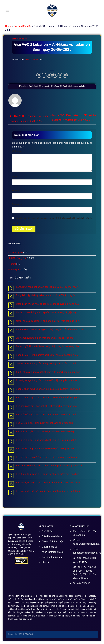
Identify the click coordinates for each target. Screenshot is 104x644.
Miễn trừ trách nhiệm (53, 552)
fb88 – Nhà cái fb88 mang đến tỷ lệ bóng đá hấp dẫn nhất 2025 (49, 330)
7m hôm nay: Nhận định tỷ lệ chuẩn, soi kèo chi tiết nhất (45, 338)
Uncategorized (16, 270)
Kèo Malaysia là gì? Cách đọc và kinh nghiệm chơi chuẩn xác (48, 483)
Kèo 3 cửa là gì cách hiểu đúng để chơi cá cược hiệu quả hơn (48, 474)
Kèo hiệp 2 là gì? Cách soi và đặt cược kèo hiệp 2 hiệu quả (46, 432)
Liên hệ (46, 562)
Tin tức (12, 264)
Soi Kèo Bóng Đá (23, 26)
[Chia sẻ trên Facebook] (44, 75)
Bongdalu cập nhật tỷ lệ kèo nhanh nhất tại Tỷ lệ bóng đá (46, 295)
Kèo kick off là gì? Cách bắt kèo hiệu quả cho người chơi (45, 449)
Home (8, 26)
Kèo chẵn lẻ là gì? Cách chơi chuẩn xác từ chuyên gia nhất (46, 415)
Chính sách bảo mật (52, 541)
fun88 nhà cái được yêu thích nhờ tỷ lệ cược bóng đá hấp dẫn (48, 372)
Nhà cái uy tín (16, 253)
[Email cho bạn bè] (55, 75)
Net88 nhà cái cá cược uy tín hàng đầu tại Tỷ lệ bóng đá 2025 (48, 321)
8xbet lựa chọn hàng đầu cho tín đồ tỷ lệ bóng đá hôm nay (46, 380)
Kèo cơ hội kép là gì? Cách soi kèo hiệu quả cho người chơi (46, 457)
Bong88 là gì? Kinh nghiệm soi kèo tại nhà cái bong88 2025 (47, 355)
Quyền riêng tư (49, 547)
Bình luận (17, 151)
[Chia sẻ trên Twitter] (49, 75)
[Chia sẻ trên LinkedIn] (65, 75)
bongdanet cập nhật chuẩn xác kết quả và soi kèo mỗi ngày (47, 287)
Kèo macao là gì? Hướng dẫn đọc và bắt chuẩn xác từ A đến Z (48, 491)
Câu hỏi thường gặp (52, 557)
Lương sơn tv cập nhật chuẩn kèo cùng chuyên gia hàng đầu (48, 304)
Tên (14, 177)
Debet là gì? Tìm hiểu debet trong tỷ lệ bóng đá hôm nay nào (47, 346)
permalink (80, 86)
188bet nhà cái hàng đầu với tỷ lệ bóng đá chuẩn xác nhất (46, 364)
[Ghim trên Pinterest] (60, 75)
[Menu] (7, 10)
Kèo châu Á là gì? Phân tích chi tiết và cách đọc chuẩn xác (46, 406)
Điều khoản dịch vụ (52, 536)
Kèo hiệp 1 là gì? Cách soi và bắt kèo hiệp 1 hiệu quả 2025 (46, 440)
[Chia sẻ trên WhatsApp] (39, 75)
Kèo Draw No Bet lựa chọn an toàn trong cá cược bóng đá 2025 (49, 466)
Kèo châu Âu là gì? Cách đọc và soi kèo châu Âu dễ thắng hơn (48, 398)
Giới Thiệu (47, 531)
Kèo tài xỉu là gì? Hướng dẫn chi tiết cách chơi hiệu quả (44, 423)
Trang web (17, 204)
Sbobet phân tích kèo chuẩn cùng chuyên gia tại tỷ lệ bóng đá (48, 389)
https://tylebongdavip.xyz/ (86, 544)
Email (15, 191)
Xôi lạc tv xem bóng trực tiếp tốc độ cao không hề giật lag (46, 312)
